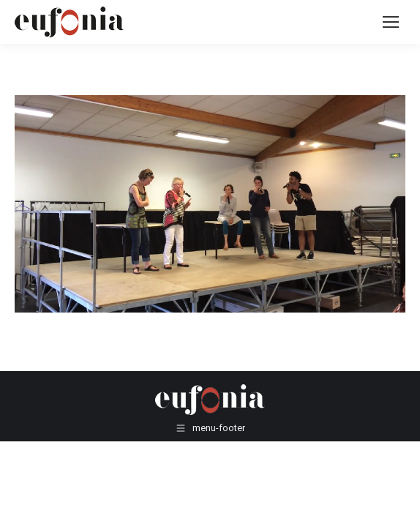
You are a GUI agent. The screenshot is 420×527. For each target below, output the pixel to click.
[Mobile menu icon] (391, 22)
